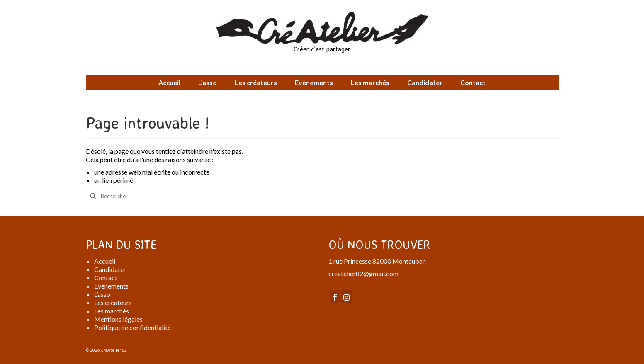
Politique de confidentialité (132, 327)
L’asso (102, 294)
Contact (106, 278)
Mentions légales (118, 319)
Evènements (111, 286)
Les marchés (112, 311)
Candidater (110, 269)
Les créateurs (113, 302)
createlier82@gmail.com (363, 273)
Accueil (105, 261)
